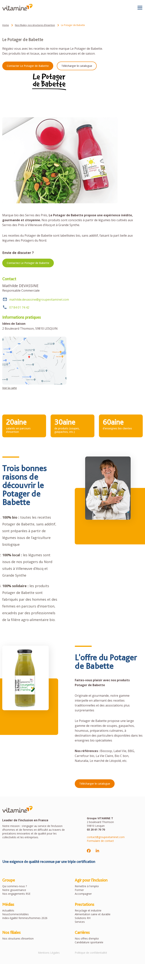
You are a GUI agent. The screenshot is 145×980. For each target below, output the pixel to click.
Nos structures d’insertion (18, 938)
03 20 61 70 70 (96, 829)
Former (79, 890)
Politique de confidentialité (91, 953)
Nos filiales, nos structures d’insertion (35, 25)
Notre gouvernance (14, 890)
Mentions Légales (49, 953)
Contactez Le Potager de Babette (28, 263)
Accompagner (83, 894)
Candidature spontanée (89, 942)
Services (80, 922)
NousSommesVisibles (15, 914)
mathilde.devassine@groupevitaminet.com (39, 299)
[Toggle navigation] (140, 8)
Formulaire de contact (100, 841)
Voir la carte (10, 388)
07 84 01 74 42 (19, 307)
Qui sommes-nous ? (15, 886)
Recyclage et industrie (88, 910)
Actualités (8, 910)
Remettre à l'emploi (87, 886)
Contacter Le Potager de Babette (28, 66)
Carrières (82, 932)
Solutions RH (83, 918)
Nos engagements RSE (16, 894)
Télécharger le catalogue (77, 66)
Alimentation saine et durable (93, 914)
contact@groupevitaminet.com (106, 837)
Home (6, 25)
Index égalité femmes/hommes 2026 (25, 918)
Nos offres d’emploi (87, 938)
